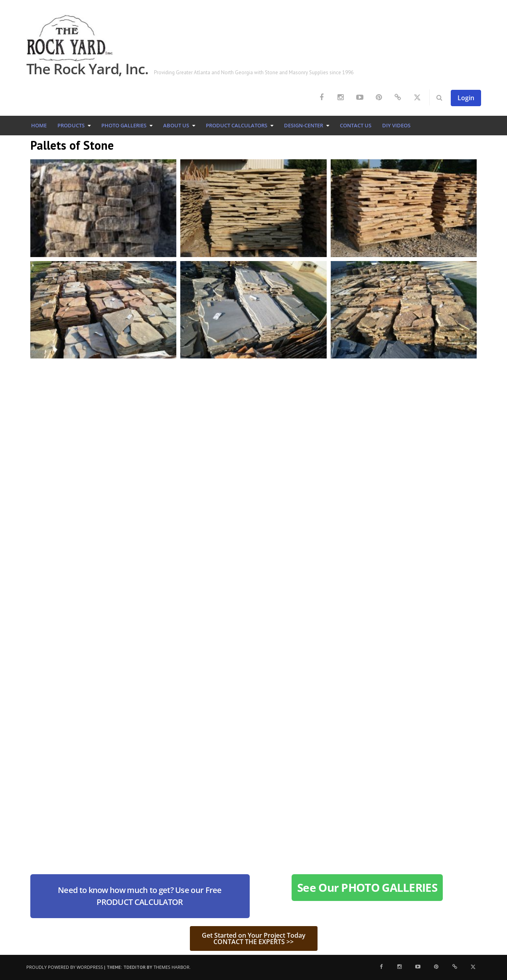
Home (39, 125)
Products (71, 125)
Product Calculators (237, 125)
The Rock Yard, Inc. (87, 69)
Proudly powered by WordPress (65, 967)
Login (466, 98)
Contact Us (356, 125)
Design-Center (304, 125)
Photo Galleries (124, 125)
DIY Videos (396, 125)
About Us (176, 125)
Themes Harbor (172, 967)
